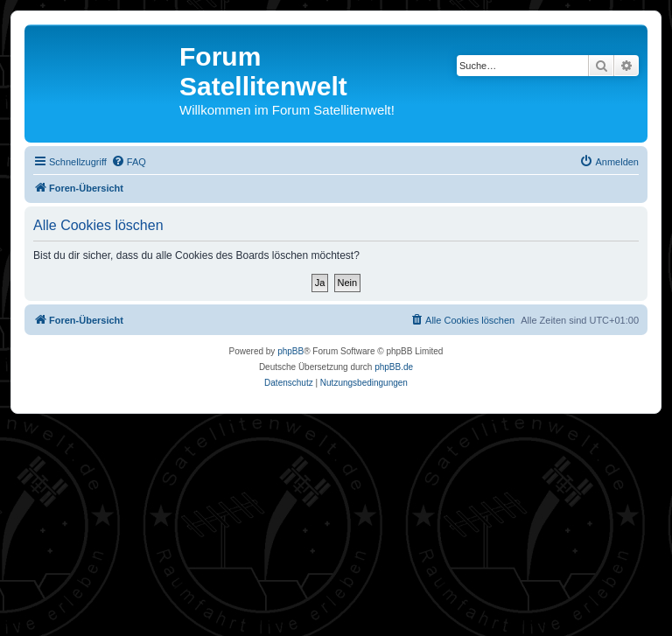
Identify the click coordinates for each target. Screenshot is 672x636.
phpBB (290, 351)
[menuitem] (129, 162)
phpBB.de (394, 367)
